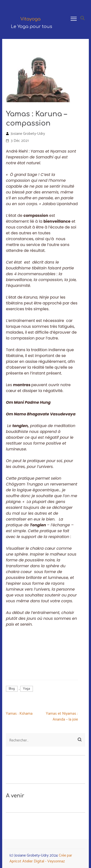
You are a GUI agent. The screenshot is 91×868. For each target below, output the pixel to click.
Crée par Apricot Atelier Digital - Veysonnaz (41, 858)
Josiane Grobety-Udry (28, 134)
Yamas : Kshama (19, 714)
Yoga (27, 689)
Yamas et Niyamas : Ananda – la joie (62, 717)
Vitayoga (30, 19)
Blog (12, 689)
